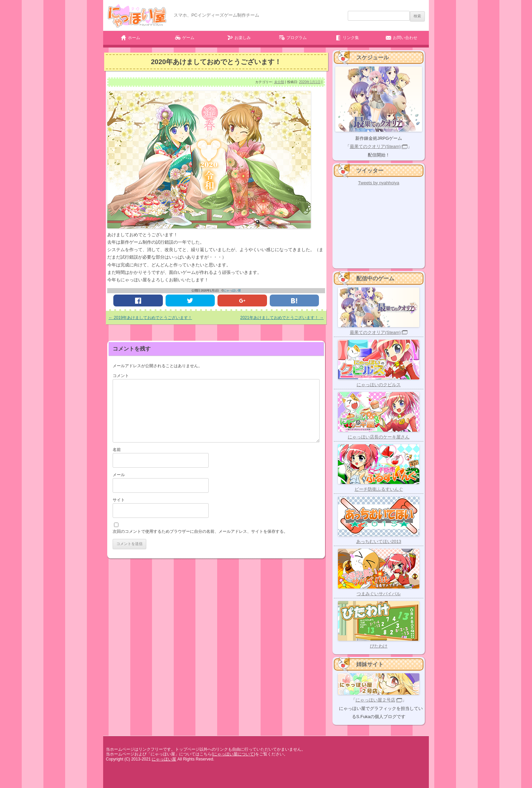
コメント (121, 376)
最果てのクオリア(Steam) (375, 146)
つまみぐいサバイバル (379, 594)
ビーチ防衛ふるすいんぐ (379, 489)
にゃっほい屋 (232, 290)
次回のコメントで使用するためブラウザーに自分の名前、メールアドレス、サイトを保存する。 (200, 531)
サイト (119, 500)
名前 (117, 450)
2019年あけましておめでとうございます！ (150, 318)
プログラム (297, 38)
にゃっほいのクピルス (379, 385)
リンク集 (351, 38)
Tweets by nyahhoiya (378, 183)
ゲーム (188, 38)
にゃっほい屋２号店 (375, 700)
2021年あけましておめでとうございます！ (282, 318)
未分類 (279, 82)
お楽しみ (243, 38)
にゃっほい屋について (233, 754)
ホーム (134, 38)
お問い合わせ (405, 38)
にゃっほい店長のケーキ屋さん (379, 437)
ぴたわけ (379, 646)
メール (119, 475)
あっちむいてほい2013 (379, 541)
